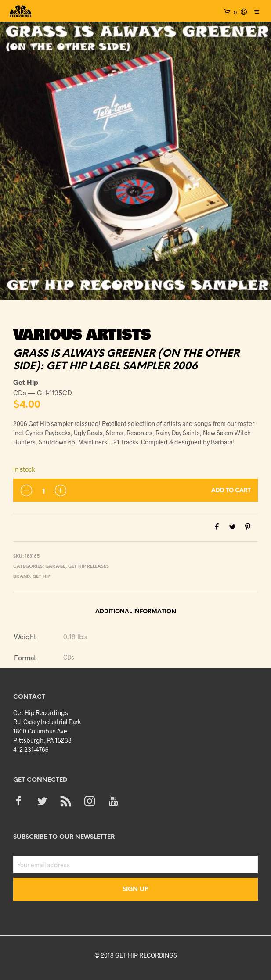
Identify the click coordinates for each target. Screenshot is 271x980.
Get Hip (41, 577)
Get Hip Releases (89, 567)
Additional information (136, 612)
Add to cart (231, 491)
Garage (55, 567)
